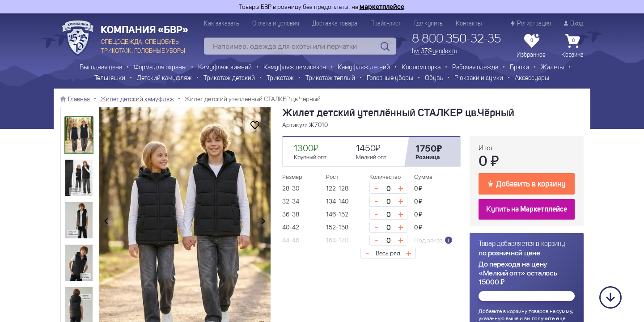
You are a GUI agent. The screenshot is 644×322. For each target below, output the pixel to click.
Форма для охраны (160, 68)
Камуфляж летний (364, 68)
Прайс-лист (386, 24)
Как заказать (222, 24)
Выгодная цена (101, 68)
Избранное (531, 46)
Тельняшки (110, 78)
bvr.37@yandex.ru (434, 51)
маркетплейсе (382, 7)
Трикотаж (280, 78)
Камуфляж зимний (225, 68)
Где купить (428, 24)
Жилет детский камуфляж (137, 99)
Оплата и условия (276, 24)
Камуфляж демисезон (295, 68)
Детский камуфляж (164, 78)
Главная (79, 99)
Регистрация (531, 23)
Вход (574, 23)
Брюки (519, 68)
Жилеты (552, 68)
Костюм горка (421, 68)
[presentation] (106, 222)
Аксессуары (532, 78)
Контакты (469, 24)
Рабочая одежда (475, 68)
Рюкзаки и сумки (479, 78)
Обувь (434, 78)
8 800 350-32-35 (456, 39)
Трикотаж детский (229, 78)
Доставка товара (335, 24)
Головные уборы (390, 78)
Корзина (572, 46)
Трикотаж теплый (330, 78)
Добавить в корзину (527, 183)
